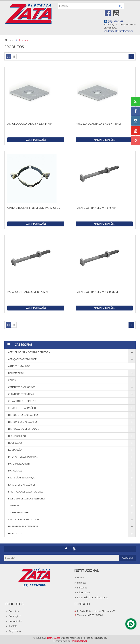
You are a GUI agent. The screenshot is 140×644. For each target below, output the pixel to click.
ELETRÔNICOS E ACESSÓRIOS (23, 422)
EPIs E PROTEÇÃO (17, 436)
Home (11, 40)
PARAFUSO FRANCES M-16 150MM (97, 292)
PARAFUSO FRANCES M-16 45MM (96, 208)
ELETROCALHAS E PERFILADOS (23, 429)
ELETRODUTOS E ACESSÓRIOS (23, 415)
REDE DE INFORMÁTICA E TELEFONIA (27, 499)
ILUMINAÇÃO (15, 450)
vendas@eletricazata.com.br (118, 31)
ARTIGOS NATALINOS (19, 366)
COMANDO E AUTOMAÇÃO (22, 401)
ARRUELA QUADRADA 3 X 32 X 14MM (30, 124)
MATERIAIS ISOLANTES (19, 464)
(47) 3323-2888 (95, 615)
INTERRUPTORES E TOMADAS (23, 457)
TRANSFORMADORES (19, 513)
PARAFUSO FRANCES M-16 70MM (28, 292)
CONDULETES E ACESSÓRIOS (23, 408)
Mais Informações (36, 140)
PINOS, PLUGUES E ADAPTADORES (26, 492)
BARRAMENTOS (16, 373)
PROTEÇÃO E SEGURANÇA (21, 478)
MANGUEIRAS (15, 471)
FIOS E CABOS (15, 443)
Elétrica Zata (54, 638)
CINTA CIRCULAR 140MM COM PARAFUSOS (34, 208)
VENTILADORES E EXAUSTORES (24, 519)
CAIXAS (12, 380)
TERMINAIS (14, 506)
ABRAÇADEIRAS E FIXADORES (23, 359)
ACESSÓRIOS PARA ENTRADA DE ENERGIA (29, 352)
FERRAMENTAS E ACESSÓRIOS (23, 526)
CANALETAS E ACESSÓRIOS (22, 387)
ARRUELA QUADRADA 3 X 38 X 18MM (98, 124)
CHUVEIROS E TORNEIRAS (21, 394)
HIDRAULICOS (15, 534)
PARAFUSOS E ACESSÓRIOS (22, 485)
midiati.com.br (80, 641)
